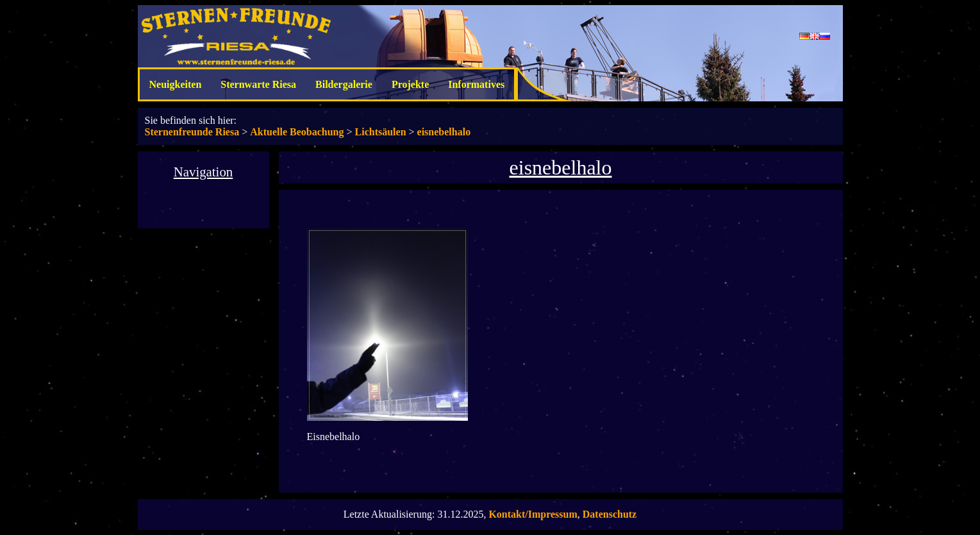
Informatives (476, 84)
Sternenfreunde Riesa (192, 132)
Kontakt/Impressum (533, 514)
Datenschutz (610, 514)
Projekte (410, 84)
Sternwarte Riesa (258, 84)
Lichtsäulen (381, 132)
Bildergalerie (344, 84)
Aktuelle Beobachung (297, 132)
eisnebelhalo (444, 132)
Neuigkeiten (176, 84)
